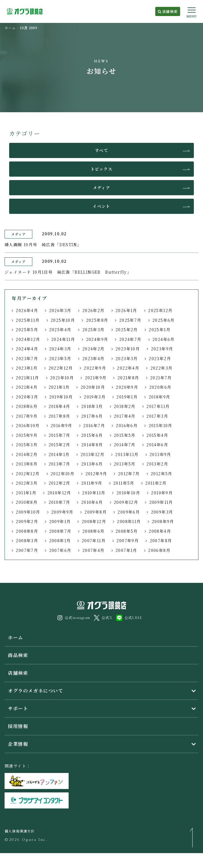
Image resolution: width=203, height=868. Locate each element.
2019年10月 (61, 397)
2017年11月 (158, 406)
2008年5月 (127, 531)
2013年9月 (160, 454)
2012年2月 (59, 483)
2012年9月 (96, 474)
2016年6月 (127, 425)
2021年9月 (96, 378)
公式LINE (129, 618)
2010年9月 (162, 493)
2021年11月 (27, 378)
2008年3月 (27, 540)
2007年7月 (27, 550)
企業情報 (18, 744)
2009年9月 (62, 512)
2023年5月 (60, 358)
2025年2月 (127, 330)
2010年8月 (27, 502)
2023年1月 (27, 368)
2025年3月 (93, 330)
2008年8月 (27, 531)
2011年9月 (92, 483)
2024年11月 (63, 339)
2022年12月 (61, 368)
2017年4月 (125, 416)
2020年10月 (93, 387)
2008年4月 (160, 531)
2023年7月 (27, 358)
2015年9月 (27, 435)
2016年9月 (61, 425)
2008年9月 (163, 521)
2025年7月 (130, 320)
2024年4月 (27, 349)
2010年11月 (94, 493)
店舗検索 (168, 11)
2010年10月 (128, 493)
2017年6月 (92, 416)
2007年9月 (128, 540)
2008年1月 (60, 540)
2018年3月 (92, 406)
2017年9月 (27, 416)
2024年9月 (97, 339)
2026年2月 (93, 310)
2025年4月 (60, 330)
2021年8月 (128, 378)
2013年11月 (127, 454)
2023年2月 (160, 358)
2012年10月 (62, 474)
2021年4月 (27, 387)
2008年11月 (129, 521)
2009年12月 (126, 502)
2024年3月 (60, 349)
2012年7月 (129, 474)
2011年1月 (26, 493)
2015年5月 (125, 435)
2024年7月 (130, 339)
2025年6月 (164, 320)
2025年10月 (63, 320)
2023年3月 (127, 358)
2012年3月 (27, 483)
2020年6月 (160, 387)
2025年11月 (28, 320)
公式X (103, 618)
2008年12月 (94, 521)
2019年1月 (127, 397)
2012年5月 (162, 474)
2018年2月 (125, 406)
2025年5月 (27, 330)
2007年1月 (126, 550)
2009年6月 (129, 512)
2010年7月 (59, 502)
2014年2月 (27, 454)
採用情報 (18, 726)
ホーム (10, 28)
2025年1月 (160, 330)
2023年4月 (93, 358)
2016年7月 (94, 425)
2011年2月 (156, 483)
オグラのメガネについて (36, 691)
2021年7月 (161, 378)
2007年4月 (93, 550)
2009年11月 (161, 502)
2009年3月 (162, 512)
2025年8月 (97, 320)
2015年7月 (59, 435)
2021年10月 (62, 378)
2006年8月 (159, 550)
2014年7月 (125, 445)
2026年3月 (60, 310)
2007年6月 (60, 550)
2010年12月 (59, 493)
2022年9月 (95, 368)
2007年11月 (94, 540)
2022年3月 (162, 368)
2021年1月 (59, 387)
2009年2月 (27, 521)
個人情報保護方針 (20, 831)
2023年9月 (162, 349)
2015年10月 (161, 425)
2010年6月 (92, 502)
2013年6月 (92, 464)
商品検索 (18, 655)
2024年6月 (164, 339)
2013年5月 (125, 464)
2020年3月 (27, 397)
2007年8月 (161, 540)
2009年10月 (28, 512)
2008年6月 (93, 531)
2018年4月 (59, 406)
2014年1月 (59, 454)
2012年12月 (28, 474)
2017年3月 (157, 416)
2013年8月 (27, 464)
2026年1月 (126, 310)
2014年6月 (157, 445)
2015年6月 (92, 435)
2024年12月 (28, 339)
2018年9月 (160, 397)
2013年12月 (92, 454)
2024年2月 (93, 349)
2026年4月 (27, 310)
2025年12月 (160, 310)
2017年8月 (59, 416)
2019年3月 (95, 397)
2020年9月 (127, 387)
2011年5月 (124, 483)
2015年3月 (27, 445)
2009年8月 (95, 512)
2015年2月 (59, 445)
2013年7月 (59, 464)
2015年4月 (157, 435)
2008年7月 (60, 531)
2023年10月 (128, 349)
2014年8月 (92, 445)
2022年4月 (128, 368)
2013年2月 (157, 464)
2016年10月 (28, 425)
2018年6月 (27, 406)
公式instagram (74, 618)
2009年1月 (60, 521)
